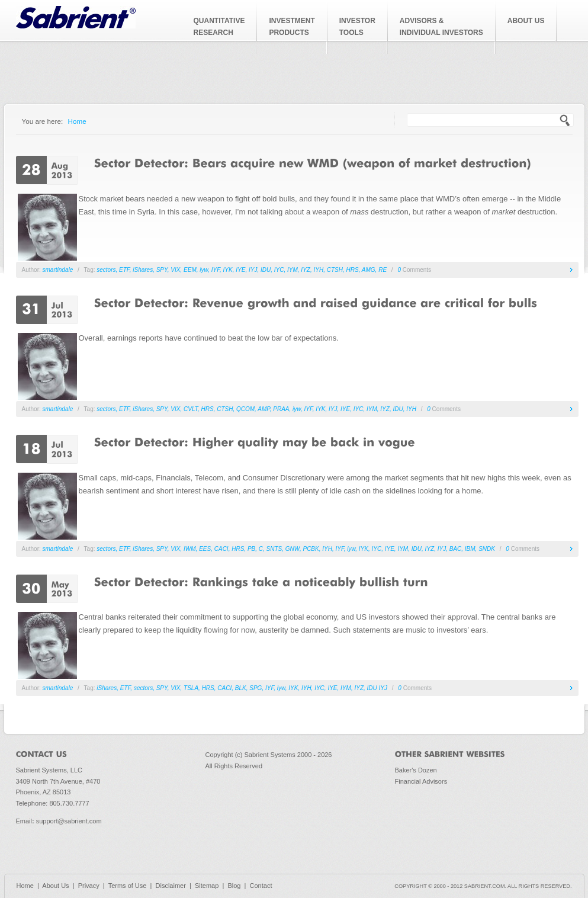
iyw (204, 270)
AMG (369, 270)
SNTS (274, 549)
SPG (256, 688)
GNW (293, 549)
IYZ (306, 270)
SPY (162, 270)
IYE (240, 270)
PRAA (281, 409)
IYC (279, 270)
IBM (470, 549)
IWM (190, 549)
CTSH (335, 270)
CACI (221, 549)
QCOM (245, 409)
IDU (266, 270)
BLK (241, 688)
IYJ (253, 270)
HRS (353, 270)
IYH (318, 270)
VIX (175, 270)
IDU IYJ (377, 688)
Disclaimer (171, 886)
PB (251, 549)
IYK (228, 270)
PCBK (311, 549)
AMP (264, 409)
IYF (216, 270)
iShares (143, 270)
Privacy (89, 886)
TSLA (191, 688)
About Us (55, 886)
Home (77, 121)
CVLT (191, 409)
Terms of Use (128, 886)
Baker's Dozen (416, 770)
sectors (106, 270)
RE (383, 270)
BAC (456, 549)
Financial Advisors (421, 781)
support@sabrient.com (69, 821)
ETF (124, 270)
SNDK (487, 549)
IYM (293, 270)
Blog (234, 886)
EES (205, 549)
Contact (261, 886)
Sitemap (207, 886)
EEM (190, 270)
